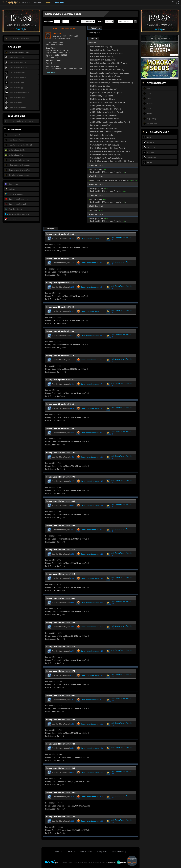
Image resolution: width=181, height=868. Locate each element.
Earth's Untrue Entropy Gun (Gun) (104, 66)
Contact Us (71, 852)
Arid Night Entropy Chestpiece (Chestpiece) (108, 112)
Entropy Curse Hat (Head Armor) (104, 128)
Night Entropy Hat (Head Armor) (104, 89)
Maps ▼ (49, 3)
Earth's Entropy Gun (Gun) (101, 47)
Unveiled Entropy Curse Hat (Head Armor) (108, 148)
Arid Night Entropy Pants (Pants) (104, 115)
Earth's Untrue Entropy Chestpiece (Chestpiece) (110, 73)
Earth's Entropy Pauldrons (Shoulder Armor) (108, 63)
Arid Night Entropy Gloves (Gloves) (105, 119)
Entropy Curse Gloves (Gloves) (103, 138)
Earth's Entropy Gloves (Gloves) (103, 60)
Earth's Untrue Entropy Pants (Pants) (105, 76)
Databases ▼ (38, 3)
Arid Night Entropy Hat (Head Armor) (106, 109)
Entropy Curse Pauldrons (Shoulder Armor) (108, 141)
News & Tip (26, 3)
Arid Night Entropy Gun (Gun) (103, 106)
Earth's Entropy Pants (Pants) (102, 56)
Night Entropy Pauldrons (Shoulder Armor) (108, 102)
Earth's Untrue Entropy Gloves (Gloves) (106, 79)
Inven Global (13, 3)
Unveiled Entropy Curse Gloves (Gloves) (107, 158)
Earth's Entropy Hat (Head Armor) (104, 50)
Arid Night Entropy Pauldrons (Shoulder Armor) (110, 122)
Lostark (6, 3)
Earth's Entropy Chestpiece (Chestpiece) (107, 53)
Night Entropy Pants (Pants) (102, 96)
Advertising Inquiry (119, 852)
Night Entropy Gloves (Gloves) (103, 99)
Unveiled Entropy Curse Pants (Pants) (106, 155)
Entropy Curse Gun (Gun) (101, 125)
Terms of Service (86, 852)
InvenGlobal (59, 3)
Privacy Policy (102, 852)
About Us (58, 852)
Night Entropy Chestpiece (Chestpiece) (106, 92)
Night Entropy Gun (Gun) (101, 86)
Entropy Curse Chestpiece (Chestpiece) (106, 132)
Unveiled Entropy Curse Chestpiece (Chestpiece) (110, 151)
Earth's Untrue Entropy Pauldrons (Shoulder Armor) (112, 83)
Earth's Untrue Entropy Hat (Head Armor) (107, 70)
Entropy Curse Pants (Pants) (102, 135)
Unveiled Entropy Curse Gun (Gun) (105, 145)
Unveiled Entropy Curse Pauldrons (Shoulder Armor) (112, 161)
